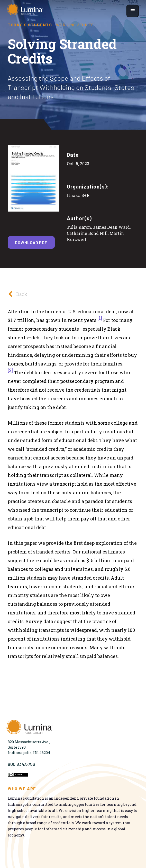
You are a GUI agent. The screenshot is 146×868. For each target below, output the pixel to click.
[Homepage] (25, 11)
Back (16, 294)
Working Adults (75, 25)
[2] (10, 370)
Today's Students (30, 25)
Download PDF (31, 242)
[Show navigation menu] (133, 11)
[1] (100, 318)
